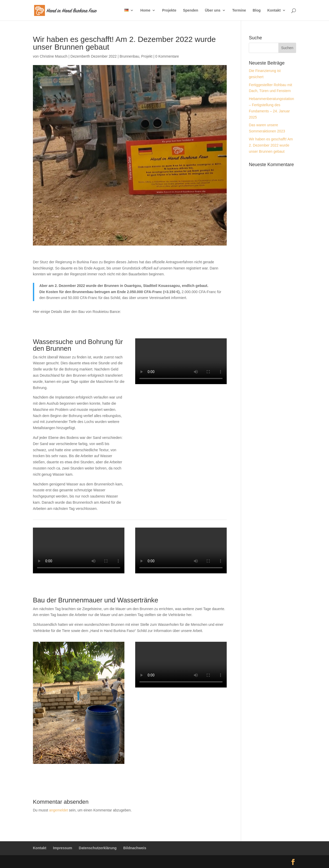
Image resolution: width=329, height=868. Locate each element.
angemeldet (58, 810)
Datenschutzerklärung (98, 848)
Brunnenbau (129, 56)
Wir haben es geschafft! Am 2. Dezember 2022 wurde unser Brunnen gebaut (271, 145)
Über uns (213, 10)
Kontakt (274, 10)
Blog (257, 10)
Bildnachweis (135, 848)
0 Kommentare (167, 56)
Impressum (63, 848)
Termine (239, 10)
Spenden (191, 10)
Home (145, 10)
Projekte (169, 10)
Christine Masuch (53, 56)
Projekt (147, 56)
